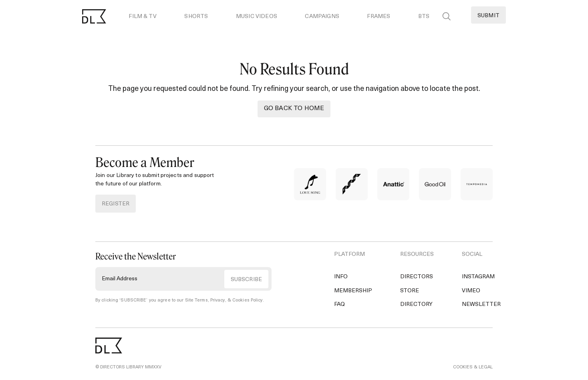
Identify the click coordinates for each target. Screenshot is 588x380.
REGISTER (116, 204)
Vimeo (471, 291)
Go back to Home (294, 109)
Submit (488, 16)
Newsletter (481, 305)
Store (410, 291)
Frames (379, 17)
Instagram (478, 277)
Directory (416, 305)
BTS (424, 17)
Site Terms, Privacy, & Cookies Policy (224, 301)
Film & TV (142, 17)
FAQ (339, 305)
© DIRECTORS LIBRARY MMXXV (128, 367)
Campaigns (322, 17)
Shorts (196, 17)
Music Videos (257, 17)
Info (341, 277)
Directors (417, 277)
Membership (353, 291)
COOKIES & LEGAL (473, 367)
